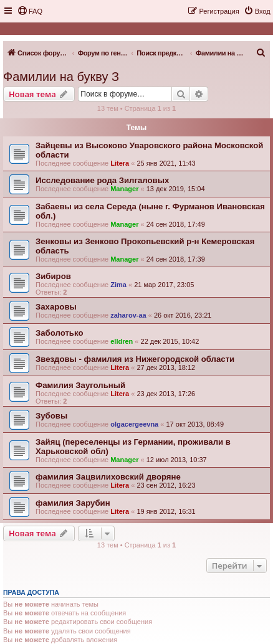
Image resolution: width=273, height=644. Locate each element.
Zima (118, 285)
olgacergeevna (134, 424)
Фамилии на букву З (61, 77)
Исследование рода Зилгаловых (102, 180)
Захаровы (56, 307)
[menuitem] (30, 11)
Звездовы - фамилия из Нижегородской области (135, 359)
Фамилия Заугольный (80, 385)
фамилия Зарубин (73, 503)
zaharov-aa (128, 315)
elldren (122, 341)
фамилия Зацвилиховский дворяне (108, 477)
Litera (120, 163)
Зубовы (51, 416)
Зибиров (53, 276)
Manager (124, 189)
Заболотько (59, 333)
